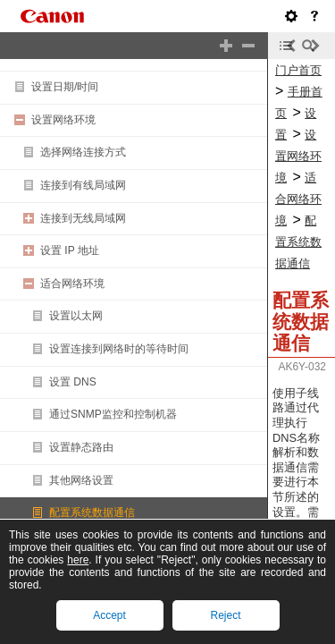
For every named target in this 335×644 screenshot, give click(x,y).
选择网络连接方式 (83, 152)
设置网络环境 (63, 120)
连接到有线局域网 (83, 185)
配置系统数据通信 (92, 513)
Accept (109, 615)
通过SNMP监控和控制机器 (113, 414)
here (78, 560)
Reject (225, 615)
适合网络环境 (72, 284)
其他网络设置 (81, 480)
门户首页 (298, 70)
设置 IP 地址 (70, 250)
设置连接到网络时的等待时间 (119, 349)
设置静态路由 (81, 447)
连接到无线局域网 (83, 218)
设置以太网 (76, 316)
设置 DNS (73, 382)
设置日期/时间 (65, 87)
